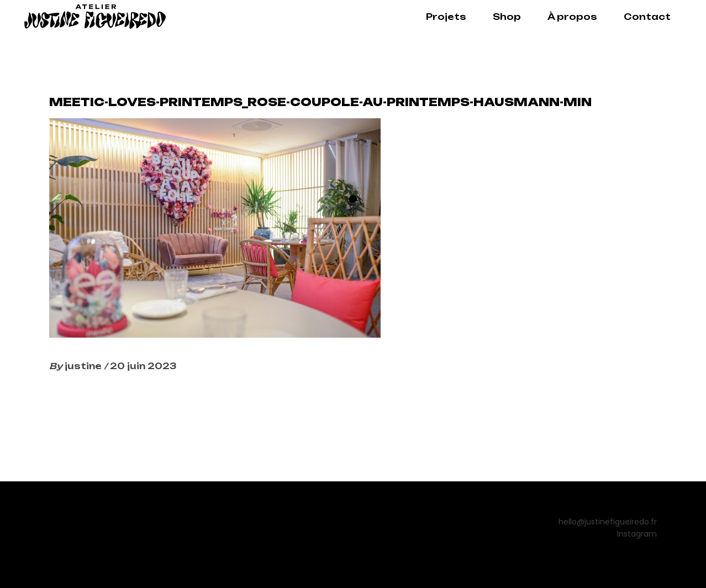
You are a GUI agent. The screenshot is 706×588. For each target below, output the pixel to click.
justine (84, 366)
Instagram (637, 534)
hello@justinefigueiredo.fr (608, 522)
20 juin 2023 (143, 366)
